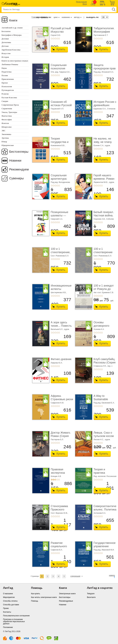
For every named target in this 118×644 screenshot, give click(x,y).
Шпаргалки (7, 127)
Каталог (45, 17)
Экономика (6, 134)
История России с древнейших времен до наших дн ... (105, 107)
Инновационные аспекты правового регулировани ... (61, 291)
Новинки (15, 161)
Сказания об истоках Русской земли (61, 105)
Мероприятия (9, 597)
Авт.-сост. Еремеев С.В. (104, 293)
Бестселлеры (19, 152)
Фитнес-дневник (61, 359)
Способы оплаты (10, 601)
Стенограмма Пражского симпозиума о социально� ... (60, 511)
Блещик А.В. (56, 476)
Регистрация (81, 2)
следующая (75, 576)
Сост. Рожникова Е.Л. (60, 256)
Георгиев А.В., (100, 219)
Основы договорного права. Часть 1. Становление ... (104, 327)
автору (77, 17)
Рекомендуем (19, 169)
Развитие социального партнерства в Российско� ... (60, 548)
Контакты (7, 612)
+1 (52, 38)
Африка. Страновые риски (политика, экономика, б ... (62, 401)
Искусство (6, 53)
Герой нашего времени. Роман (104, 177)
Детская (5, 46)
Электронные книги (67, 594)
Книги (13, 20)
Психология (7, 86)
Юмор (4, 142)
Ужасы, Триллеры (9, 112)
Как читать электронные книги (44, 597)
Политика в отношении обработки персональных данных (14, 621)
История (5, 57)
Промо (6, 608)
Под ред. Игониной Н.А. (104, 72)
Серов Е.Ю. (56, 35)
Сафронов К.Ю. (57, 403)
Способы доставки (11, 605)
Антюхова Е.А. (100, 513)
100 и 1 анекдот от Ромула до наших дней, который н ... (104, 291)
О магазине (8, 594)
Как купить (36, 594)
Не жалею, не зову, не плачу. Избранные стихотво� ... (103, 144)
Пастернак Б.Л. (57, 440)
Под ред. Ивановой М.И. (104, 550)
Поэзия (5, 75)
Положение (8, 627)
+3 (55, 38)
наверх (112, 575)
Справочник (7, 109)
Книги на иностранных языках (15, 61)
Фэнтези (5, 123)
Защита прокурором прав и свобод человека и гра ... (105, 70)
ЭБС (3, 131)
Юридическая (8, 145)
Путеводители (8, 90)
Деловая (5, 39)
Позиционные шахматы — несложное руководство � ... (62, 217)
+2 (53, 38)
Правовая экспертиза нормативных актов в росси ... (61, 474)
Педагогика (7, 72)
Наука (4, 68)
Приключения (8, 79)
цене (56, 17)
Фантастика (7, 116)
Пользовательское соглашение (16, 616)
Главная (35, 17)
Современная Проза (10, 105)
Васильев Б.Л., (57, 329)
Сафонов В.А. (57, 550)
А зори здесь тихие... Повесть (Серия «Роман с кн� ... (62, 327)
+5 (59, 38)
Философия (7, 120)
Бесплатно (6, 31)
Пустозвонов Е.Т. (101, 35)
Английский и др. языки (12, 28)
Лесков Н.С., (99, 440)
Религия (5, 94)
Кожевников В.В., (58, 145)
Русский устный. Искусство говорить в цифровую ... (61, 33)
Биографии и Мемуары (12, 35)
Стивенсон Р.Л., (100, 366)
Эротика (5, 138)
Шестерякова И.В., (59, 293)
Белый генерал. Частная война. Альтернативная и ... (104, 217)
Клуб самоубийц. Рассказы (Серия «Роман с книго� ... (105, 364)
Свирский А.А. (57, 219)
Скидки (5, 101)
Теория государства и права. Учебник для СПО (61, 144)
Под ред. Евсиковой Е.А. (104, 403)
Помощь (35, 601)
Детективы (6, 42)
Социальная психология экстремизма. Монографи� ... (61, 70)
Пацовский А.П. (57, 109)
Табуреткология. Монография (104, 30)
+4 (57, 38)
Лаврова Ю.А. (57, 363)
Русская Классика (9, 97)
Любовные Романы (10, 64)
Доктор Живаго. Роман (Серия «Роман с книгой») (61, 438)
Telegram (91, 594)
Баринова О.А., (100, 109)
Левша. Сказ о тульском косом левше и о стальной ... (104, 438)
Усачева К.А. (99, 329)
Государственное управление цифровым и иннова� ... (105, 548)
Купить (61, 49)
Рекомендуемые (66, 601)
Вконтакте (91, 597)
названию (66, 17)
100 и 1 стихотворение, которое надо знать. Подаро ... (61, 254)
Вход (85, 4)
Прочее (5, 83)
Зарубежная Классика (11, 50)
